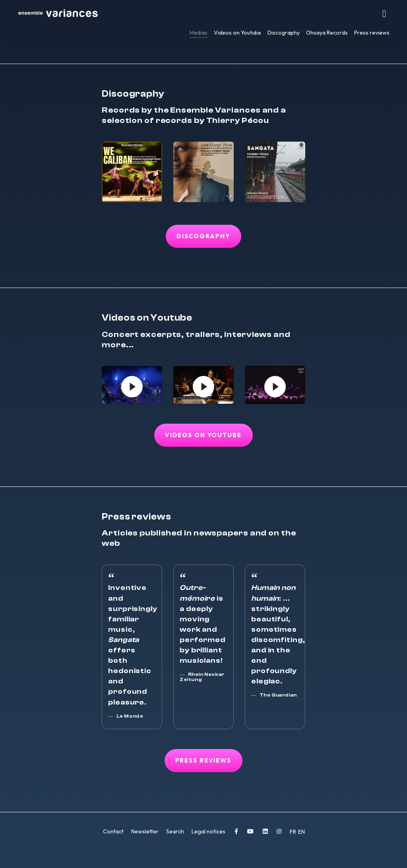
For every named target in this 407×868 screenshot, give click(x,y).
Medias (199, 33)
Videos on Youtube (237, 33)
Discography (284, 33)
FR (294, 833)
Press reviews (372, 33)
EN (301, 833)
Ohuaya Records (327, 33)
